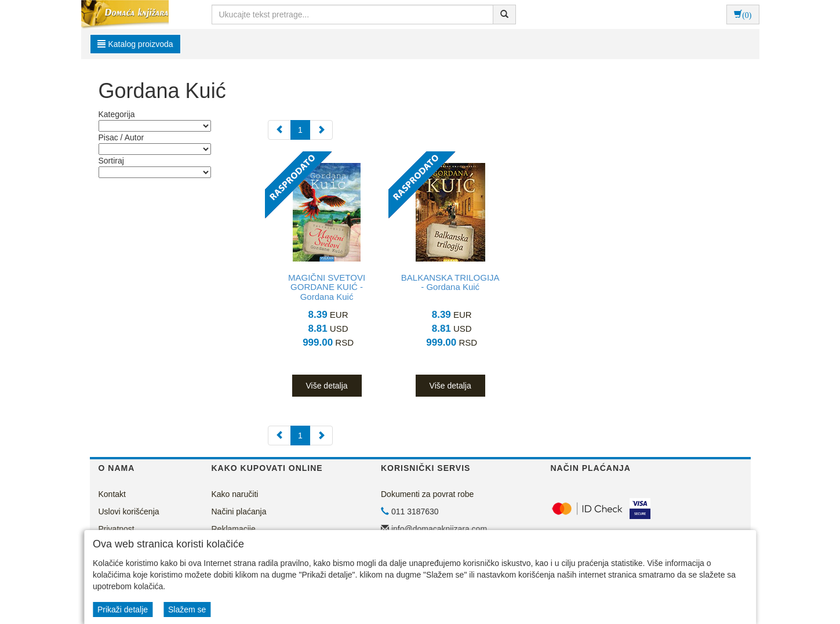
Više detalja (326, 386)
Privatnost (117, 529)
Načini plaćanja (239, 511)
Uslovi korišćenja (129, 511)
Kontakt (112, 494)
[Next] (321, 130)
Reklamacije (234, 529)
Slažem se (187, 610)
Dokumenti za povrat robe (427, 494)
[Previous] (279, 130)
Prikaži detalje (123, 610)
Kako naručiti (235, 494)
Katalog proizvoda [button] (135, 44)
